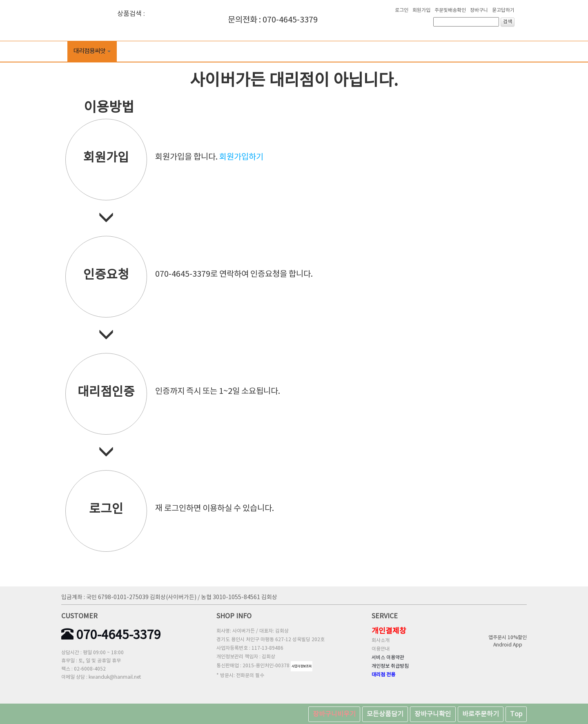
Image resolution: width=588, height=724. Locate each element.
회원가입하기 (241, 157)
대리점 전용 (383, 675)
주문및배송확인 (450, 10)
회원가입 (421, 10)
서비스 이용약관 (388, 658)
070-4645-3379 (111, 635)
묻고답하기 (503, 10)
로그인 (402, 10)
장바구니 (479, 10)
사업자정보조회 (302, 666)
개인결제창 (389, 631)
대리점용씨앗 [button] (92, 51)
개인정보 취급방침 (390, 666)
